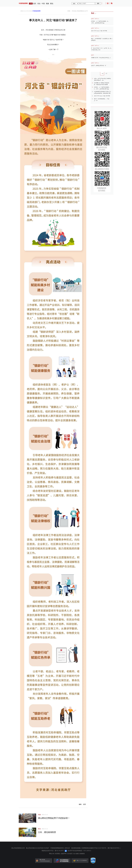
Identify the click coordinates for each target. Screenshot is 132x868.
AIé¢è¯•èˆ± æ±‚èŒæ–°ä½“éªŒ (99, 31)
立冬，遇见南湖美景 (47, 832)
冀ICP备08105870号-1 (114, 848)
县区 (35, 4)
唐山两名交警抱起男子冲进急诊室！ (54, 818)
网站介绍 (52, 854)
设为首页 (70, 854)
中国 (43, 4)
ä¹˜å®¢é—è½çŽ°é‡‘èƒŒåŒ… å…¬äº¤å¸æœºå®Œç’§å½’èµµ (100, 22)
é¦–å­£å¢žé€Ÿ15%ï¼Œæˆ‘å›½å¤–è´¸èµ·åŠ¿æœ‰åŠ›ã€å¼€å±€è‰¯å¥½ (102, 92)
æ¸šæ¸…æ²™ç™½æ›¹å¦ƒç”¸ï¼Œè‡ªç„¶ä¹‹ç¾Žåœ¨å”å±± (102, 79)
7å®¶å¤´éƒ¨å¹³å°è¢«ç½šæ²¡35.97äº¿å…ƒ (101, 58)
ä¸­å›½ (93, 55)
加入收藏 (76, 854)
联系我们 (58, 854)
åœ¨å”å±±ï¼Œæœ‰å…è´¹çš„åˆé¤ (102, 100)
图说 (52, 4)
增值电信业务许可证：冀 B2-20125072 (53, 851)
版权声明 (64, 854)
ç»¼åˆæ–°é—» (95, 19)
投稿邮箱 (82, 854)
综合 (39, 4)
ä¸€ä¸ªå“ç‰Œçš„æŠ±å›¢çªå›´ (99, 65)
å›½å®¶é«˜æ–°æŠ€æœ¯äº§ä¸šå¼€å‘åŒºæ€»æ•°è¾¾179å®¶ (102, 84)
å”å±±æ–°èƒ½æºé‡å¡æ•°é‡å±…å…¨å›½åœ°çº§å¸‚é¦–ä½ (102, 49)
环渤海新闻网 (36, 11)
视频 (47, 4)
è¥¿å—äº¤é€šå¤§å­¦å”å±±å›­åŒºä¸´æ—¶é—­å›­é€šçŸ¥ (102, 39)
